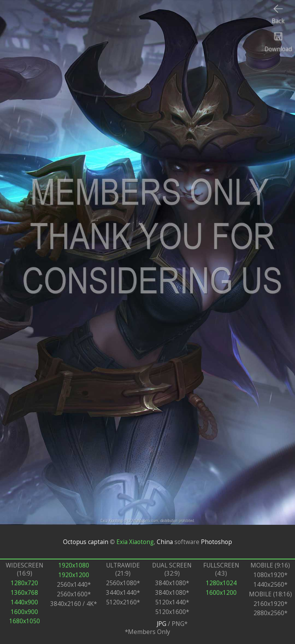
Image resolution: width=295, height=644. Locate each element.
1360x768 (24, 593)
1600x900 (24, 612)
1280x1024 (221, 583)
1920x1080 (74, 565)
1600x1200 (221, 593)
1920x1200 (74, 575)
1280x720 (24, 583)
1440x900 (24, 602)
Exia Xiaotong (135, 542)
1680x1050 (25, 621)
